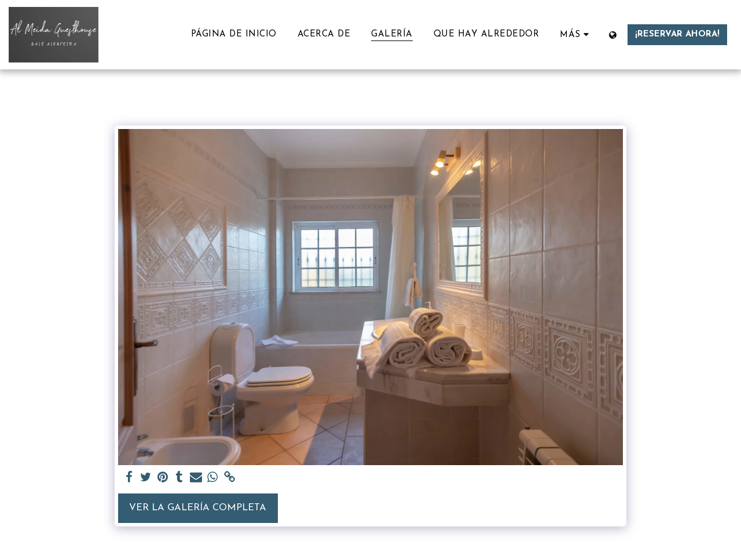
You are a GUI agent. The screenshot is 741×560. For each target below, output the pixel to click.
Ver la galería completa (198, 508)
